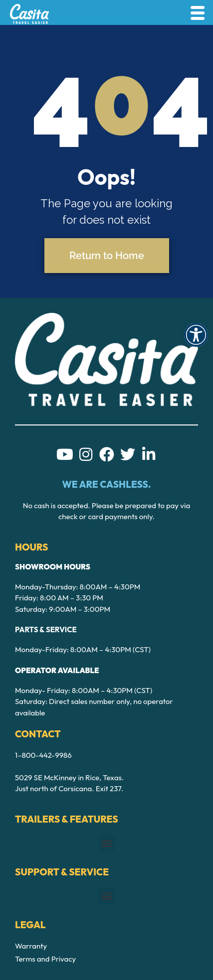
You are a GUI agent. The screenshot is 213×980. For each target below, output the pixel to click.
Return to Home (107, 256)
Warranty (31, 946)
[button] (196, 335)
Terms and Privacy (45, 959)
